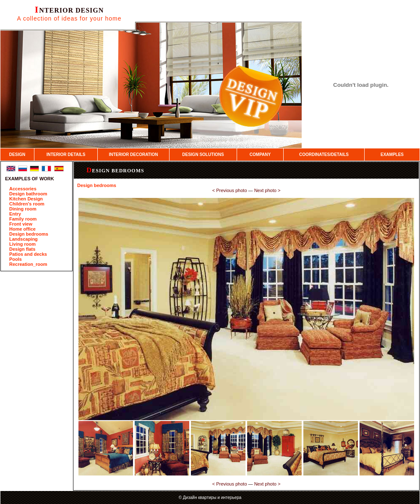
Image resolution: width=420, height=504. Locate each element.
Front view (21, 224)
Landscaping (23, 239)
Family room (23, 219)
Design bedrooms (29, 234)
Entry (15, 214)
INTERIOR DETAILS (66, 155)
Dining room (23, 209)
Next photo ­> (267, 190)
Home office (22, 229)
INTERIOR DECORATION (133, 155)
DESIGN (17, 155)
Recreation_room (28, 264)
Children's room (27, 204)
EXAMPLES (392, 155)
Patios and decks (28, 254)
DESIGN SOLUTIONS (203, 155)
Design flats (22, 249)
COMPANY (260, 155)
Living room (22, 244)
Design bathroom (28, 194)
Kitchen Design (26, 199)
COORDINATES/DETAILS (324, 155)
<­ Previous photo (230, 190)
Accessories (23, 189)
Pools (16, 259)
